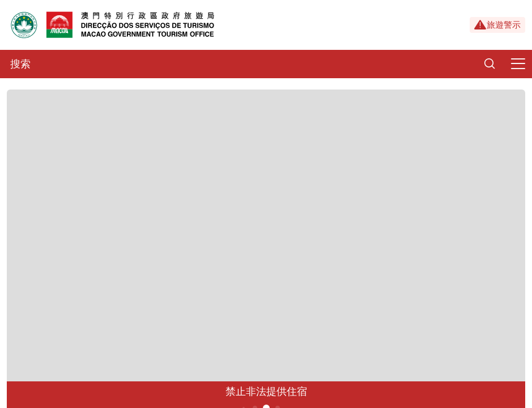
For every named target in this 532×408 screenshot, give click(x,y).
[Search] (490, 64)
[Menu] (518, 64)
